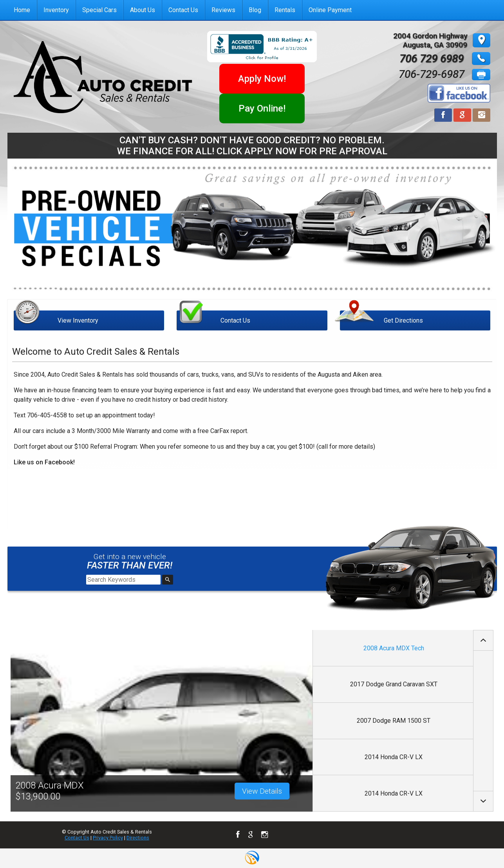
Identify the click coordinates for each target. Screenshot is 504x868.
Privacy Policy (108, 838)
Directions (138, 838)
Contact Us (77, 838)
